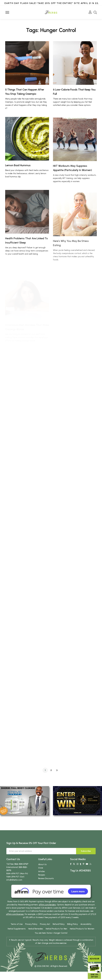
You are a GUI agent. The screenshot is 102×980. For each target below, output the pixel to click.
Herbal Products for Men (56, 929)
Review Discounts (46, 878)
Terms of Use (17, 924)
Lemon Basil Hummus (18, 176)
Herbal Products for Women (82, 929)
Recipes (42, 875)
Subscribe (86, 851)
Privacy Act (45, 924)
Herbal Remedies (36, 929)
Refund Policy (59, 924)
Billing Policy (73, 924)
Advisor (94, 959)
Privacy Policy (31, 924)
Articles (42, 871)
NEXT (57, 770)
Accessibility (86, 924)
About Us (42, 864)
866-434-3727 (21, 864)
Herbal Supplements (17, 929)
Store (41, 868)
